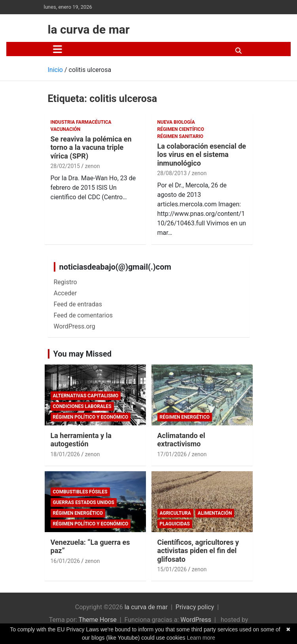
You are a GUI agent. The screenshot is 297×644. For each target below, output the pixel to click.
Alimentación (215, 513)
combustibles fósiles (80, 492)
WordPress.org (75, 326)
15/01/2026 (172, 569)
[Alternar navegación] (58, 49)
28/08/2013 (172, 173)
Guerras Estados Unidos (84, 502)
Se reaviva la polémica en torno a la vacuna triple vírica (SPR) (91, 147)
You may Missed (83, 354)
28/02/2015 (65, 166)
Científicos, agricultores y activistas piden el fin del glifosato (198, 551)
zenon (93, 166)
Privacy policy (195, 607)
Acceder (65, 293)
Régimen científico (181, 129)
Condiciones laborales (82, 406)
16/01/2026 (65, 561)
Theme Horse (98, 620)
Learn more (201, 638)
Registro (65, 282)
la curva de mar (89, 29)
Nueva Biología (176, 122)
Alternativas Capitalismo (86, 396)
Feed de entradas (78, 304)
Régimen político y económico (91, 417)
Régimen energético (185, 417)
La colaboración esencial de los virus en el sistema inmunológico (202, 155)
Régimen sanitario (180, 136)
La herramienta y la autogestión (81, 440)
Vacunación (66, 129)
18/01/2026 (65, 454)
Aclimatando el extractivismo (181, 440)
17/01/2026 (172, 454)
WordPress (196, 620)
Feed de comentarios (83, 315)
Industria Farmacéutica (81, 122)
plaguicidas (175, 524)
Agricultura (175, 513)
